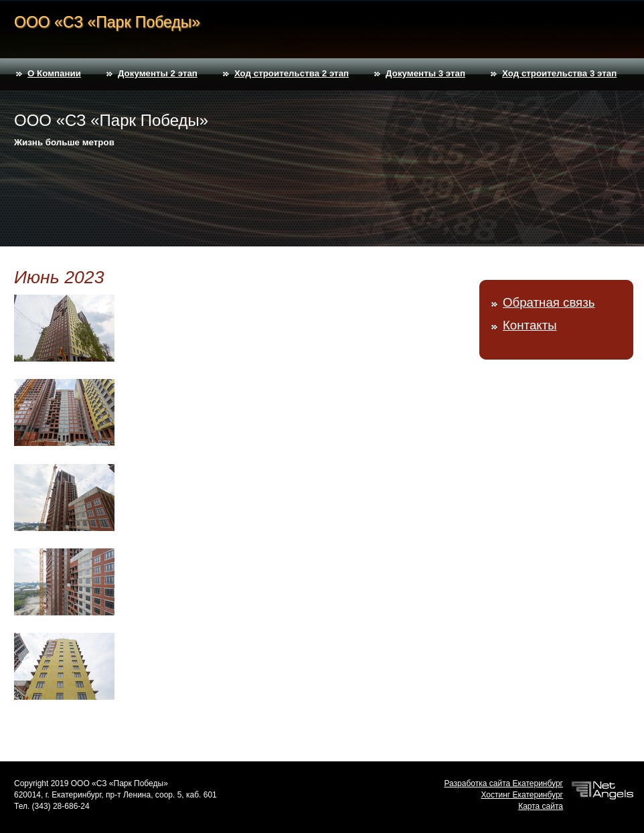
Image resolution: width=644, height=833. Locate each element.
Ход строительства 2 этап (292, 73)
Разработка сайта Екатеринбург (503, 783)
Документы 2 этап (158, 73)
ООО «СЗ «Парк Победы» (107, 22)
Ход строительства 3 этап (559, 73)
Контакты (530, 325)
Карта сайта (541, 806)
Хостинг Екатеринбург (522, 795)
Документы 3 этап (425, 73)
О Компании (54, 73)
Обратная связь (549, 302)
